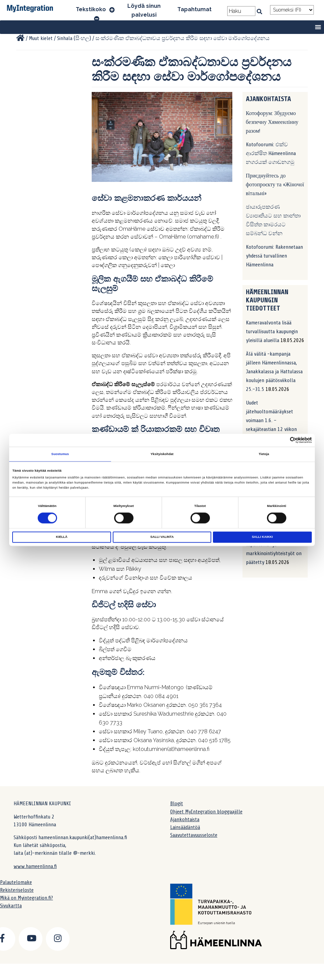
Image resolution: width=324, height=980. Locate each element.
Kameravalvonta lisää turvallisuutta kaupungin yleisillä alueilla (272, 332)
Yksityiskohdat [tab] (162, 454)
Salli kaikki (262, 537)
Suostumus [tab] (60, 454)
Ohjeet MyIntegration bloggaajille (206, 812)
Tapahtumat (194, 9)
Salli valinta (162, 537)
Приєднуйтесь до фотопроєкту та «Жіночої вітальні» (275, 185)
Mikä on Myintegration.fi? (26, 898)
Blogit (177, 804)
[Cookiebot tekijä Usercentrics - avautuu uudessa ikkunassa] (282, 440)
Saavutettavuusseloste (194, 835)
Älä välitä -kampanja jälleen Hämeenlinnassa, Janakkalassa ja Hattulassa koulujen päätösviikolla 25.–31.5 (274, 372)
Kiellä (62, 537)
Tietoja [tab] (264, 454)
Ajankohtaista (185, 819)
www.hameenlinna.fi (35, 866)
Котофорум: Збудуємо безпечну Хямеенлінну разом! (272, 122)
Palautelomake (16, 882)
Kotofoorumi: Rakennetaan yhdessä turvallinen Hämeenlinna (274, 256)
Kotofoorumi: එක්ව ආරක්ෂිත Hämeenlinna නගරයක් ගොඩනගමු (271, 153)
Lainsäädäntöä (185, 827)
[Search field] (241, 11)
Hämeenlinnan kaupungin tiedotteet (267, 300)
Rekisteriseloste (17, 890)
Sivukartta (11, 906)
